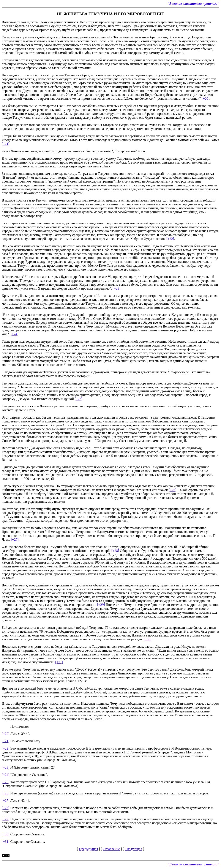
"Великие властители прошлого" (193, 4)
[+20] (205, 98)
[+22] (170, 239)
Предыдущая (88, 849)
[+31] (59, 662)
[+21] (6, 144)
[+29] (101, 605)
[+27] (15, 540)
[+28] (115, 551)
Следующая (133, 849)
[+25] (79, 399)
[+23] (117, 288)
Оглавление (111, 849)
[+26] (172, 490)
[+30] (148, 639)
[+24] (14, 334)
